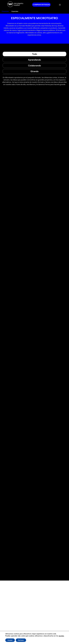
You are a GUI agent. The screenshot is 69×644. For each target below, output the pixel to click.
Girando (34, 71)
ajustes (61, 636)
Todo (35, 54)
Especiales (15, 11)
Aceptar (10, 640)
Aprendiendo (34, 60)
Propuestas (5, 11)
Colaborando (34, 66)
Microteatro (16, 5)
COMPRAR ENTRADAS (41, 5)
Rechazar (21, 640)
